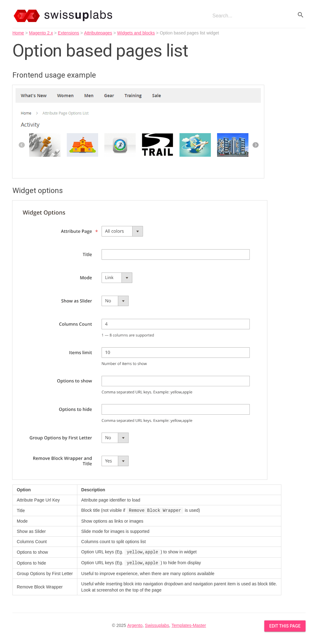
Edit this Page (285, 626)
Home (18, 33)
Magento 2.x (41, 33)
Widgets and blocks (136, 33)
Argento (135, 625)
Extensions (68, 33)
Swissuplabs (157, 625)
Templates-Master (189, 625)
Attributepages (98, 33)
